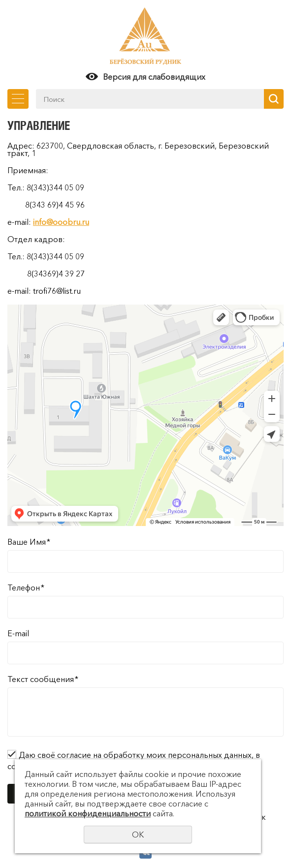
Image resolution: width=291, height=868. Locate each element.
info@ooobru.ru (61, 222)
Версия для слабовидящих (154, 77)
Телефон (26, 588)
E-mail (18, 633)
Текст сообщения (43, 679)
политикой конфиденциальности (88, 813)
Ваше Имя (29, 542)
